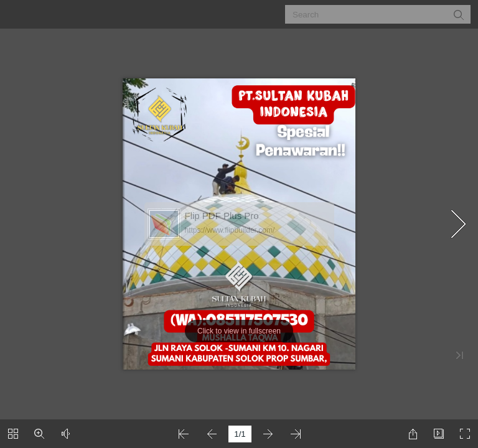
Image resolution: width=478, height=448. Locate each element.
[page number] (240, 434)
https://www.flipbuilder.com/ (230, 230)
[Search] (370, 14)
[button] (458, 14)
